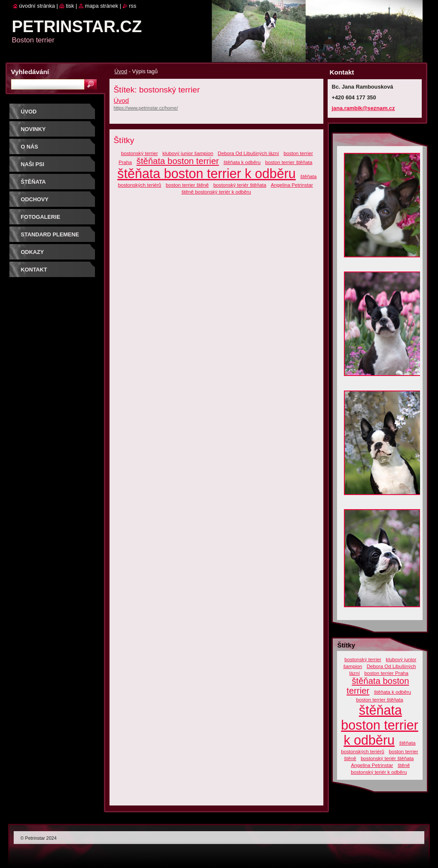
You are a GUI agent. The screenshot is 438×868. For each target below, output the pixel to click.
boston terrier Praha (386, 673)
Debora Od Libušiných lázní (248, 153)
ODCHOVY (35, 199)
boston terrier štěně (187, 185)
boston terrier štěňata (289, 162)
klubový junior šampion (188, 153)
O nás (30, 147)
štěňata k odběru (242, 162)
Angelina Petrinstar (292, 185)
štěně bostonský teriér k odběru (216, 192)
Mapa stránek (102, 6)
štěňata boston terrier (178, 161)
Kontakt (34, 270)
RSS (133, 6)
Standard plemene (50, 234)
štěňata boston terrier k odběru (206, 173)
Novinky (33, 129)
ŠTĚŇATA (34, 182)
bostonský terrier (139, 153)
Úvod (121, 71)
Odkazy (33, 252)
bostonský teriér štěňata (240, 185)
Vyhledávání (30, 72)
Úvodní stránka (37, 6)
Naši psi (33, 164)
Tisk (70, 6)
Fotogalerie (41, 217)
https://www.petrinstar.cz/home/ (146, 108)
